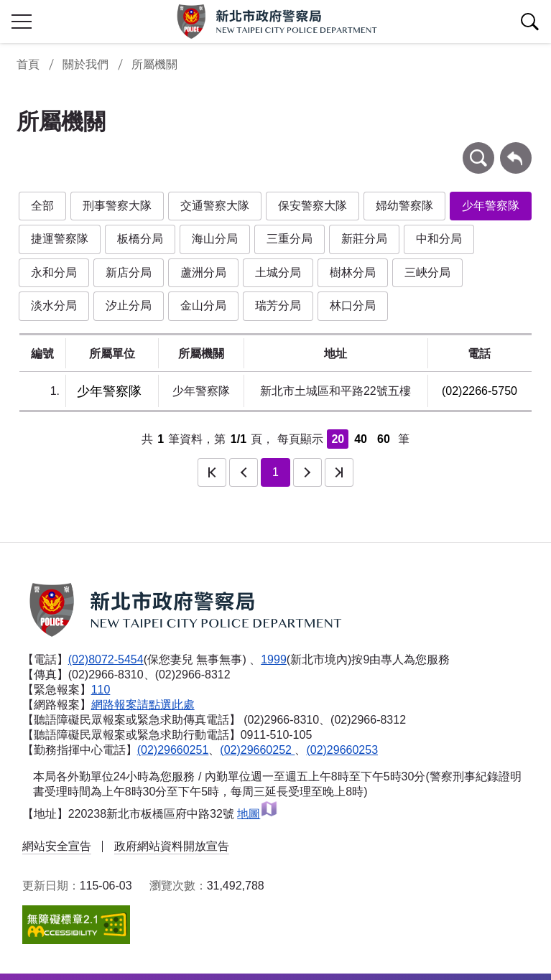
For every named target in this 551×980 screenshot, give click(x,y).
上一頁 (244, 472)
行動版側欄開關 (22, 22)
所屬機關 (154, 64)
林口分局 (353, 305)
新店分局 (129, 272)
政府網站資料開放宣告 (172, 846)
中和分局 (439, 239)
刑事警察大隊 (117, 206)
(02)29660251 (173, 750)
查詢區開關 (529, 22)
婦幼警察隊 (404, 206)
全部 (42, 206)
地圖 (258, 814)
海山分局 (215, 239)
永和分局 (54, 272)
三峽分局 (427, 272)
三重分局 (290, 239)
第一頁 (212, 472)
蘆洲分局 (203, 272)
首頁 (28, 64)
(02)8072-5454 (106, 659)
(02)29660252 (257, 750)
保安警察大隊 (312, 206)
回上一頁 (516, 149)
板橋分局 (140, 239)
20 (338, 439)
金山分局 (203, 305)
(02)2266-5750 (480, 391)
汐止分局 (129, 305)
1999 (274, 659)
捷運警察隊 (60, 239)
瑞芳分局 (278, 305)
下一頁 (307, 472)
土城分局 (278, 272)
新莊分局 (364, 239)
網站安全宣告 (57, 846)
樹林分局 (353, 272)
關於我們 (85, 64)
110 (101, 690)
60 (384, 439)
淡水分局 (54, 305)
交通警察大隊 (215, 206)
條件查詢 (478, 149)
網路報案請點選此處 (143, 705)
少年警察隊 (491, 206)
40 (361, 439)
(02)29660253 (342, 750)
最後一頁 (339, 472)
